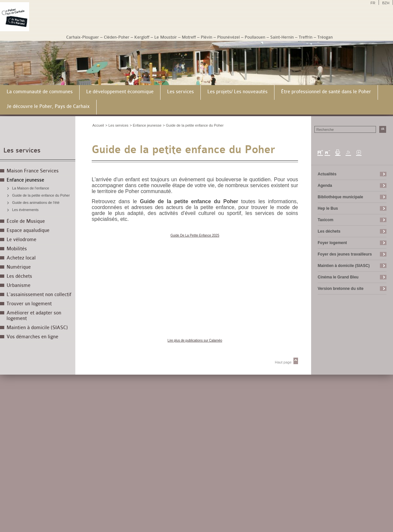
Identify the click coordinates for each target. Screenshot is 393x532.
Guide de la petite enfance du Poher (41, 195)
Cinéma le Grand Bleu (338, 277)
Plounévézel (228, 37)
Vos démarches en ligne (32, 337)
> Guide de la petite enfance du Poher (193, 125)
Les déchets (19, 276)
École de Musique (26, 221)
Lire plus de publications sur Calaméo (195, 340)
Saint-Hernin (282, 37)
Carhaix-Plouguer (83, 37)
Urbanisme (19, 285)
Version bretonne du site (341, 289)
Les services (22, 150)
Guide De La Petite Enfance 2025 (195, 235)
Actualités (327, 174)
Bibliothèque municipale (340, 197)
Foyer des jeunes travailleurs (345, 254)
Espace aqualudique (28, 231)
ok (383, 129)
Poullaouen (255, 37)
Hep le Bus (328, 208)
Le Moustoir (166, 37)
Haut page (283, 362)
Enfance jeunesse (25, 180)
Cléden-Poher (117, 37)
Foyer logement (332, 243)
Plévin (206, 37)
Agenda (325, 186)
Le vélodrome (21, 240)
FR (373, 3)
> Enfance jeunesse (146, 125)
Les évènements (25, 210)
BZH (386, 3)
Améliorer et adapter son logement (34, 316)
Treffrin (306, 37)
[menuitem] (40, 92)
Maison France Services (33, 171)
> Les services (117, 125)
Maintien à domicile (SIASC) (37, 328)
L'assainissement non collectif (39, 295)
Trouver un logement (29, 304)
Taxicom (326, 220)
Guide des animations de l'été (36, 203)
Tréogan (325, 37)
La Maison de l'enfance (31, 188)
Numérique (19, 267)
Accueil (98, 125)
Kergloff (142, 37)
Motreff (189, 37)
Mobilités (17, 249)
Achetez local (21, 258)
